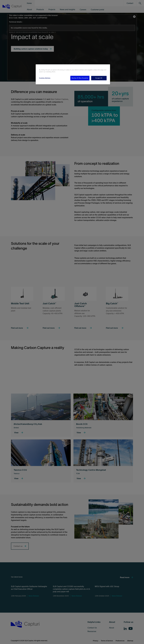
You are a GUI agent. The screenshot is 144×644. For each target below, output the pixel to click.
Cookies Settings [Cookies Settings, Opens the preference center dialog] (45, 78)
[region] (73, 74)
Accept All (99, 78)
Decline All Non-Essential (80, 78)
